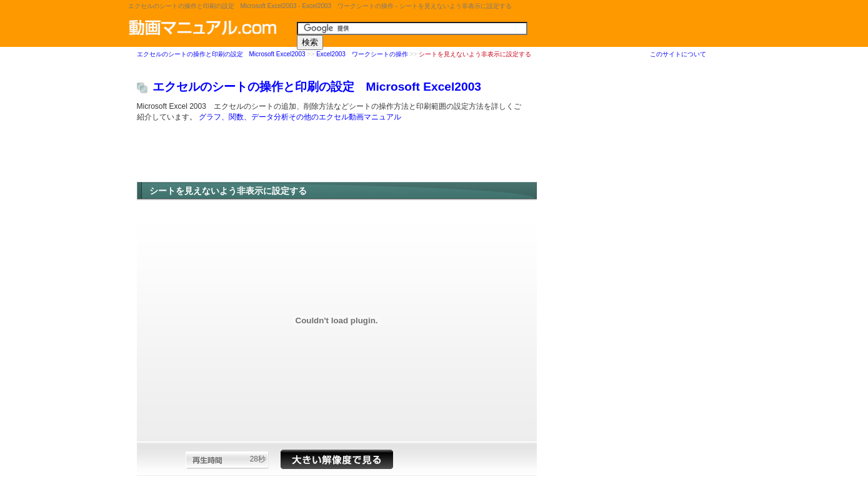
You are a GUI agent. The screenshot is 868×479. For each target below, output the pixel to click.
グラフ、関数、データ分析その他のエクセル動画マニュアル (300, 118)
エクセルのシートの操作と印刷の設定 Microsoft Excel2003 (221, 55)
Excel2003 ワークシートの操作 (362, 55)
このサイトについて (678, 54)
